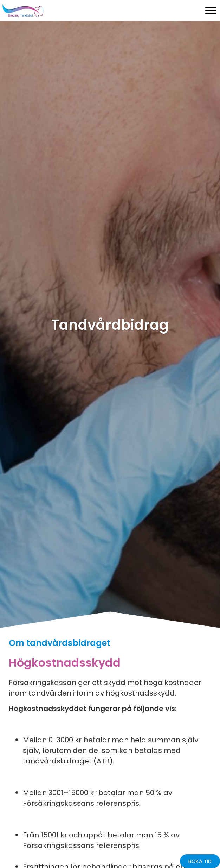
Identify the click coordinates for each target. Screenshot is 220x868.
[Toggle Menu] (211, 10)
